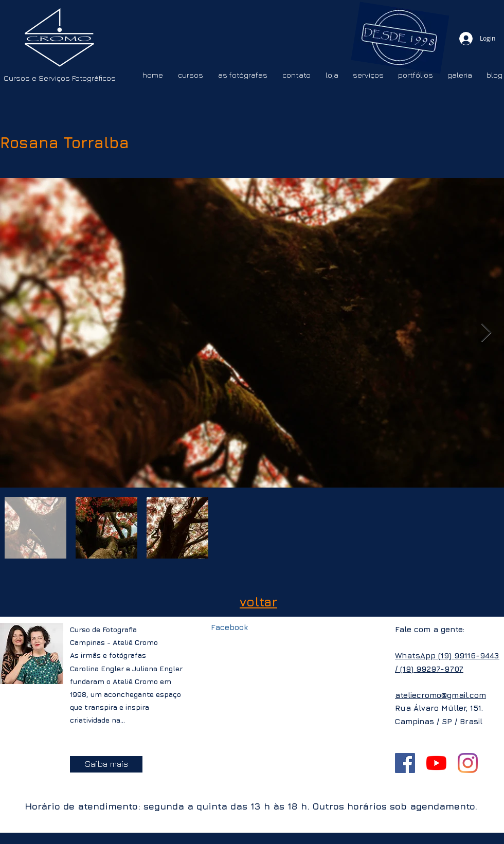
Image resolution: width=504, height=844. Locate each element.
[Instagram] (468, 763)
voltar (258, 601)
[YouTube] (436, 763)
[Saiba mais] (106, 764)
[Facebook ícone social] (405, 763)
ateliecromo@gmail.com (440, 695)
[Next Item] (486, 333)
